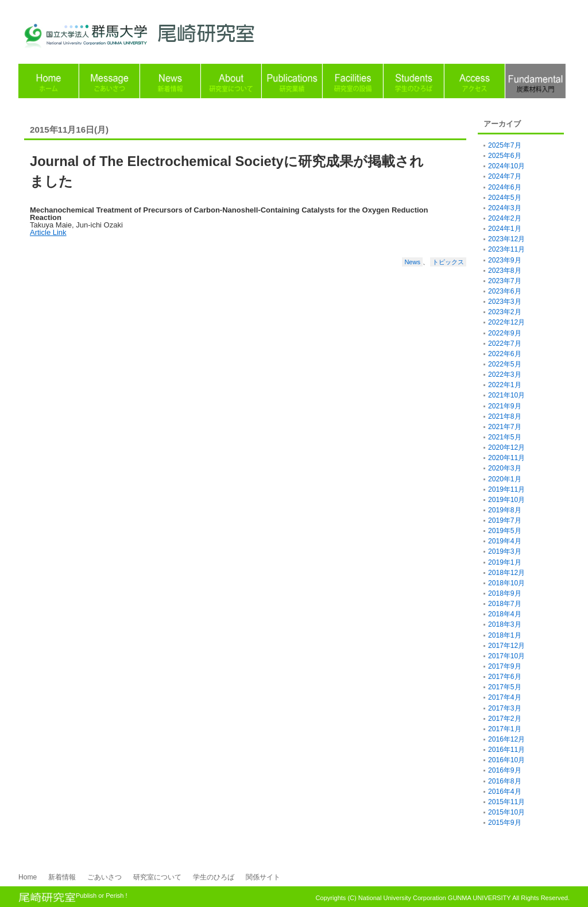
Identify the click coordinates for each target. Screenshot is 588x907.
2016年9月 (505, 770)
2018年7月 (505, 604)
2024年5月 (505, 198)
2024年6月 (505, 187)
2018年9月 (505, 593)
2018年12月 (506, 573)
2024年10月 (506, 166)
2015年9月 (505, 823)
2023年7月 (505, 281)
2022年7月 (505, 343)
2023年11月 (506, 249)
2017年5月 (505, 687)
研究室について (157, 877)
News (412, 262)
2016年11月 (506, 750)
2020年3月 (505, 468)
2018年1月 (505, 635)
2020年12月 (506, 447)
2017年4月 (505, 697)
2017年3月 (505, 708)
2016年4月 (505, 792)
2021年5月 (505, 437)
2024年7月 (505, 176)
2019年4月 (505, 541)
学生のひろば (214, 877)
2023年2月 (505, 312)
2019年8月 (505, 510)
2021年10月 (506, 395)
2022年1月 (505, 385)
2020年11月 (506, 458)
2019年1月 (505, 562)
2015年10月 (506, 812)
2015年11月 (506, 802)
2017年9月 (505, 666)
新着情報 (62, 877)
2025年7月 (505, 145)
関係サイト (263, 877)
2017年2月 (505, 719)
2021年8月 (505, 416)
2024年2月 (505, 218)
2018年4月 (505, 614)
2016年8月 (505, 781)
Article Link (48, 232)
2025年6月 (505, 156)
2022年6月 (505, 354)
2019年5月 (505, 531)
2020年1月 (505, 479)
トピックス (448, 262)
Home (28, 877)
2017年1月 (505, 729)
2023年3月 (505, 302)
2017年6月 (505, 677)
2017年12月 (506, 646)
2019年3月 (505, 551)
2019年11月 (506, 489)
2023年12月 (506, 239)
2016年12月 (506, 739)
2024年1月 (505, 229)
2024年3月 (505, 208)
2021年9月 (505, 406)
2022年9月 (505, 333)
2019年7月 (505, 520)
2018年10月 (506, 583)
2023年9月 (505, 260)
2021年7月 (505, 427)
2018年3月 (505, 624)
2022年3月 (505, 375)
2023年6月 (505, 291)
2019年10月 (506, 500)
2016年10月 (506, 760)
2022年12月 (506, 322)
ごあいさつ (105, 877)
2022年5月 (505, 364)
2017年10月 (506, 656)
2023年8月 (505, 271)
